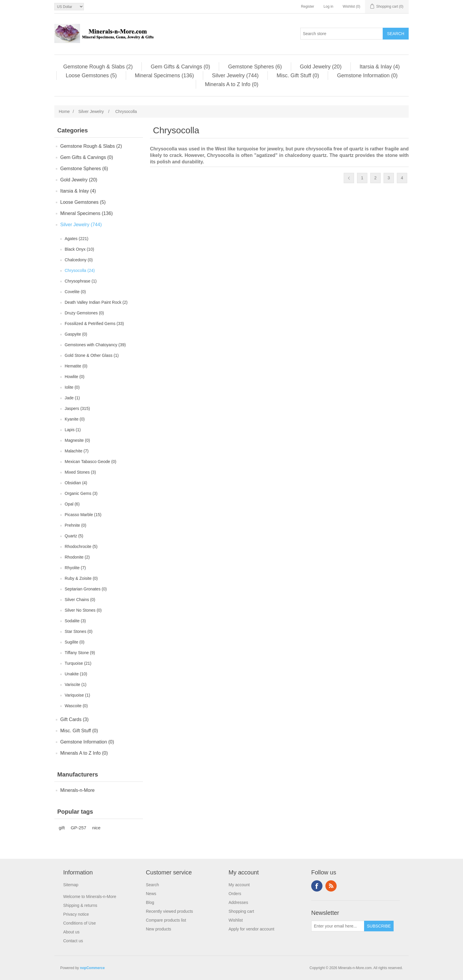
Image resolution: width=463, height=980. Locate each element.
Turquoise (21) (78, 663)
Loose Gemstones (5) (91, 75)
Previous (349, 178)
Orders (235, 894)
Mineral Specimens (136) (164, 75)
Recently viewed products (169, 911)
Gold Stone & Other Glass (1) (92, 355)
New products (159, 929)
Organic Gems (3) (81, 493)
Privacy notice (76, 914)
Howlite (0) (75, 377)
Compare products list (166, 920)
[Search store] (342, 34)
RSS (331, 886)
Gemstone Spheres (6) (255, 67)
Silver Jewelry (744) (235, 75)
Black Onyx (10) (79, 249)
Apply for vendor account (251, 929)
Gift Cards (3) (74, 719)
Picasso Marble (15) (83, 515)
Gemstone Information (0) (367, 75)
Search (152, 885)
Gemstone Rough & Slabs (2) (98, 67)
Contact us (73, 941)
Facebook (317, 886)
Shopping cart (241, 911)
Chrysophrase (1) (81, 281)
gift (62, 828)
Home (64, 111)
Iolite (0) (72, 387)
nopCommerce (92, 968)
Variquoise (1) (77, 695)
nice (96, 828)
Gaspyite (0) (76, 334)
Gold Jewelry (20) (321, 67)
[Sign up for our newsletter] (338, 926)
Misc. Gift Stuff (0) (298, 75)
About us (71, 932)
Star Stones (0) (79, 631)
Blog (150, 902)
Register (308, 6)
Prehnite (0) (75, 525)
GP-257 (78, 828)
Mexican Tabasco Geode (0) (91, 462)
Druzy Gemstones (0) (84, 313)
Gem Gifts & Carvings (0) (180, 67)
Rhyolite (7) (75, 568)
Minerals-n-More (77, 790)
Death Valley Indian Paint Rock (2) (96, 302)
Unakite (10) (76, 674)
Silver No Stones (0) (83, 610)
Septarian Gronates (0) (86, 589)
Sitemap (71, 885)
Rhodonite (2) (77, 557)
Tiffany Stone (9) (80, 653)
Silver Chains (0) (80, 600)
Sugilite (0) (75, 642)
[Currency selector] (69, 7)
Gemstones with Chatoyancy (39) (95, 345)
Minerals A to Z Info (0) (232, 84)
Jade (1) (72, 398)
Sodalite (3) (75, 621)
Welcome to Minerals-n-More (90, 897)
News (151, 894)
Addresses (238, 902)
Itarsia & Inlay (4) (380, 67)
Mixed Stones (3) (80, 472)
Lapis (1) (73, 430)
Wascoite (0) (76, 706)
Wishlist (236, 920)
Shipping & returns (80, 905)
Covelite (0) (75, 292)
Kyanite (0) (75, 419)
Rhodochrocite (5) (81, 546)
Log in (328, 6)
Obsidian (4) (76, 483)
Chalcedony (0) (79, 260)
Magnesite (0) (77, 440)
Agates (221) (76, 239)
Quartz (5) (74, 536)
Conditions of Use (80, 923)
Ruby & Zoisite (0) (81, 578)
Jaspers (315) (77, 408)
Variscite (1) (76, 684)
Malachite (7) (77, 451)
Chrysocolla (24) (80, 270)
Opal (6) (72, 504)
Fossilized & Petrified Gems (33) (94, 324)
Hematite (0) (76, 366)
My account (239, 885)
